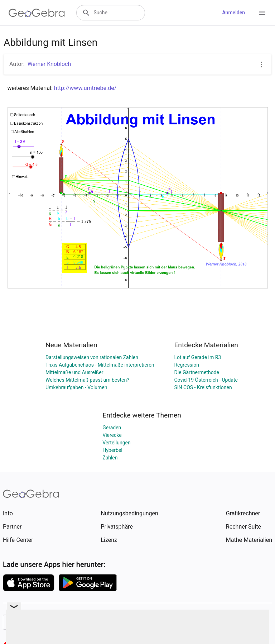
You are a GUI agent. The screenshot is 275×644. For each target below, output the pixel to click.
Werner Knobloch (49, 64)
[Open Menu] (262, 13)
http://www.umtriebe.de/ (85, 88)
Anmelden (233, 13)
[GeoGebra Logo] (37, 13)
